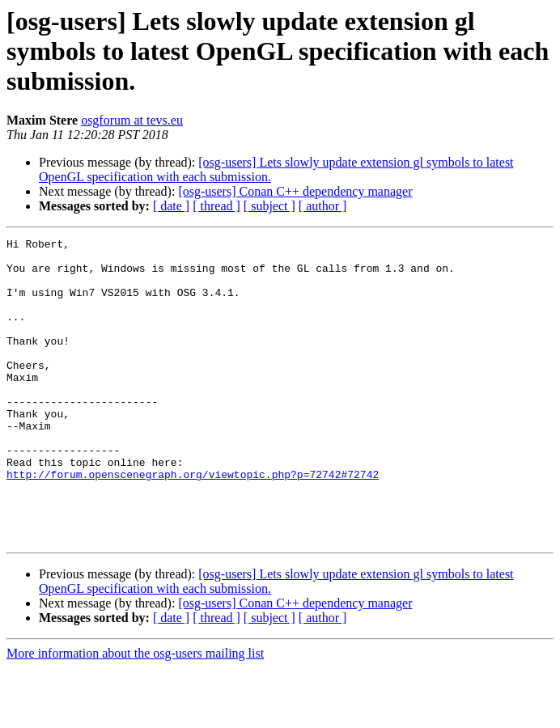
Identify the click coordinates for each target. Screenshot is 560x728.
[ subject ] (269, 206)
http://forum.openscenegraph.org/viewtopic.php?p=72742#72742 (193, 523)
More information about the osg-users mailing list (135, 714)
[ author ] (323, 206)
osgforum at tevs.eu (132, 120)
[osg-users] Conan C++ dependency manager (295, 191)
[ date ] (171, 206)
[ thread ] (216, 206)
